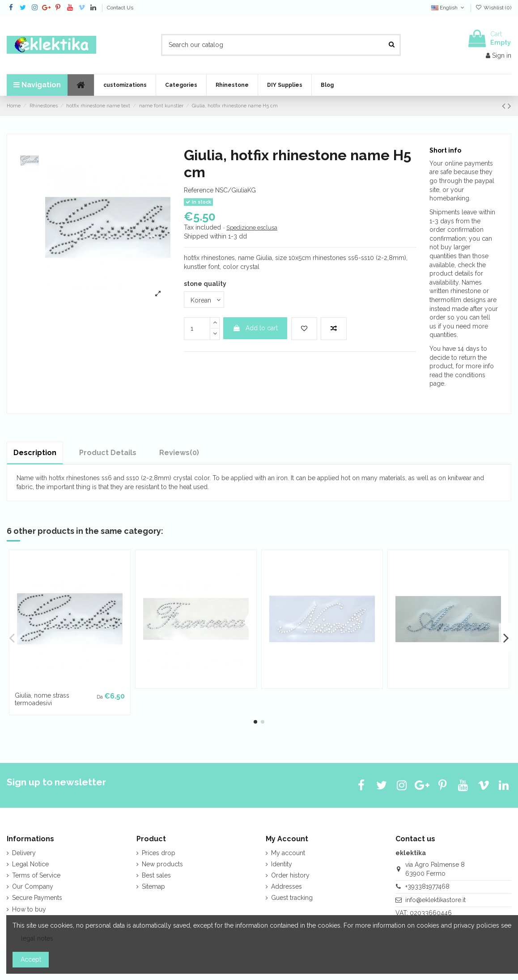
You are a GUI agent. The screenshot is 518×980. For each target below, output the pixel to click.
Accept (31, 959)
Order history (290, 875)
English (448, 8)
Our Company (33, 886)
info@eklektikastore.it (435, 900)
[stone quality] (204, 300)
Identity (282, 864)
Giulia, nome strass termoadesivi (42, 699)
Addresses (287, 886)
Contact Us (120, 8)
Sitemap (153, 886)
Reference (199, 190)
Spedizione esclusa (252, 228)
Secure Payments (37, 898)
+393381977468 (427, 886)
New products (162, 864)
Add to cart (255, 328)
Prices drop (159, 853)
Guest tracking (292, 898)
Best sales (156, 875)
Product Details (108, 453)
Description (35, 453)
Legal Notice (30, 864)
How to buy (29, 909)
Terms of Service (36, 875)
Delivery (24, 853)
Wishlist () (493, 8)
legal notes (37, 938)
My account (288, 853)
